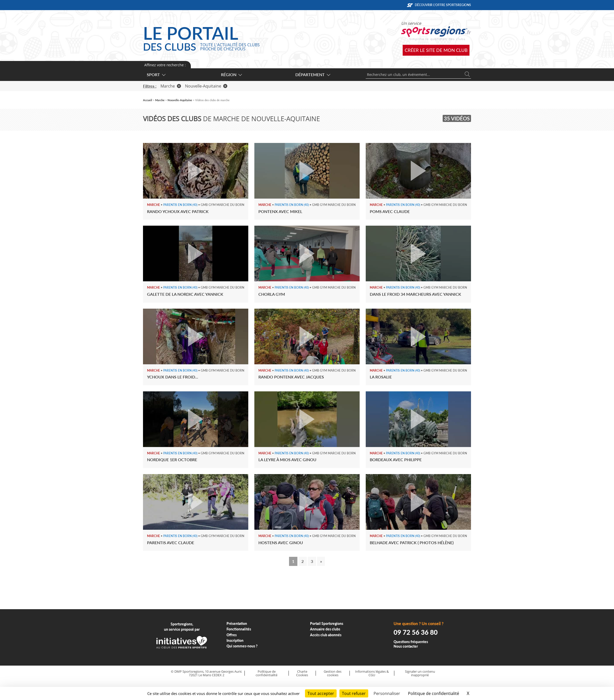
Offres (232, 635)
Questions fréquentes (411, 642)
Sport (156, 75)
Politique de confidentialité (267, 673)
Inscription (235, 640)
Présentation (237, 623)
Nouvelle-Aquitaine (206, 86)
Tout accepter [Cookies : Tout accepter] (321, 693)
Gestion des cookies (333, 673)
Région (231, 75)
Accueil (148, 100)
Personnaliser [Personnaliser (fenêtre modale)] (387, 693)
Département (313, 75)
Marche (171, 86)
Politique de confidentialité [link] (434, 693)
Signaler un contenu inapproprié (420, 673)
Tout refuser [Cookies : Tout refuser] (354, 693)
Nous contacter (406, 646)
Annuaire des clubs (325, 629)
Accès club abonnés (326, 635)
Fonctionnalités (239, 629)
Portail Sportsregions (327, 623)
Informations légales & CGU (372, 673)
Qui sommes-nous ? (242, 646)
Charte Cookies (302, 673)
